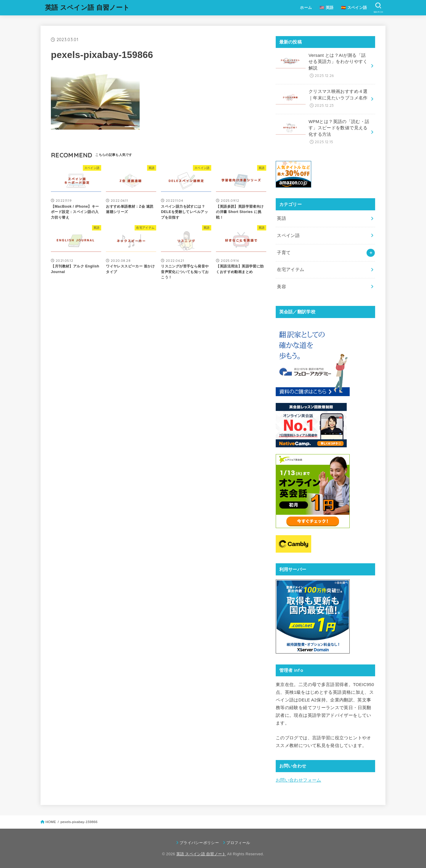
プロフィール (238, 843)
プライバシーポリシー (199, 843)
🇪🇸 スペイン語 (354, 8)
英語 (281, 218)
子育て (284, 253)
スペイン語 (288, 235)
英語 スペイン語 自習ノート (87, 7)
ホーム (306, 8)
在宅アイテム (291, 270)
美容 (281, 287)
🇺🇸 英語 (326, 8)
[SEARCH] (378, 8)
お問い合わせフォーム (298, 780)
